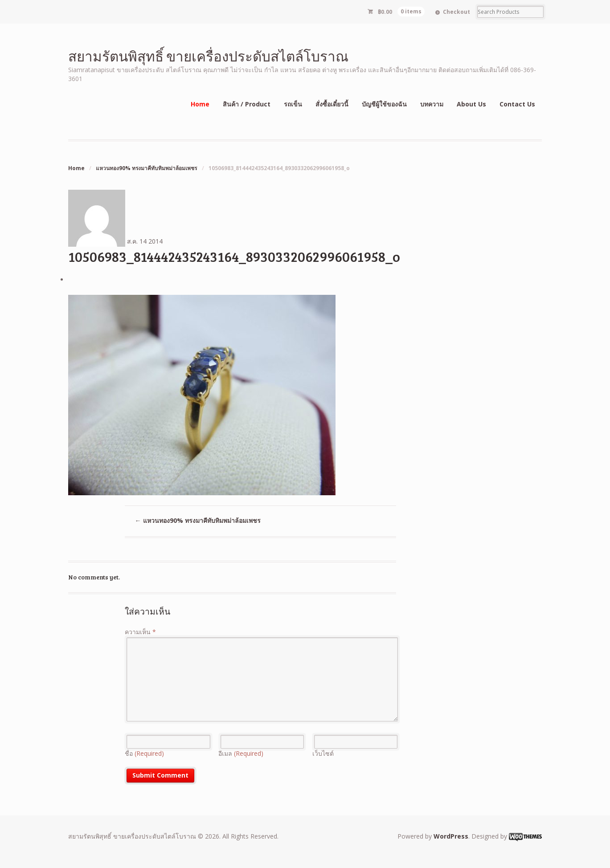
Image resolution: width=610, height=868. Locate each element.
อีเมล (241, 753)
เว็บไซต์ (323, 753)
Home (200, 104)
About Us (471, 104)
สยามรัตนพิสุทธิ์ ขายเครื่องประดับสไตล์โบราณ (208, 56)
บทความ (432, 104)
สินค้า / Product (247, 104)
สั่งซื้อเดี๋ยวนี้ (332, 104)
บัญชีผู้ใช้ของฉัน (384, 104)
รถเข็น (293, 104)
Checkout (456, 12)
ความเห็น (140, 632)
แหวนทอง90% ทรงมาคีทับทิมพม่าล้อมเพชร (146, 168)
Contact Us (517, 104)
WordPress (451, 836)
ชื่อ (144, 753)
